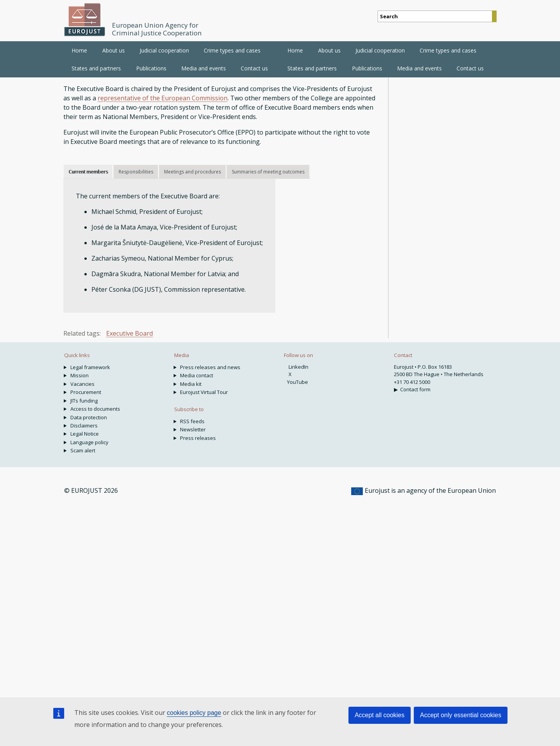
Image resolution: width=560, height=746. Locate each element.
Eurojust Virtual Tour (204, 392)
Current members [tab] (88, 172)
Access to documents (95, 409)
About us (329, 50)
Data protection (89, 417)
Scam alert (83, 450)
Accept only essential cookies (461, 715)
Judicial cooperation (380, 50)
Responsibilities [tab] (136, 172)
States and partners (312, 68)
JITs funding (84, 401)
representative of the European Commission (163, 98)
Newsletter (193, 429)
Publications (367, 68)
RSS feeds (192, 421)
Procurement (86, 392)
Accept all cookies (380, 715)
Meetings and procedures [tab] (192, 172)
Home (79, 50)
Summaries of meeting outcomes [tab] (268, 172)
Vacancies (82, 384)
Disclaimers (84, 426)
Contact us (470, 68)
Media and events (419, 68)
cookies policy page (194, 713)
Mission (80, 375)
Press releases (198, 438)
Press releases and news (210, 367)
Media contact (197, 375)
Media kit (191, 384)
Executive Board (129, 333)
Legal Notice (85, 434)
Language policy (89, 442)
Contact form (415, 389)
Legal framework (90, 367)
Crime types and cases (448, 50)
